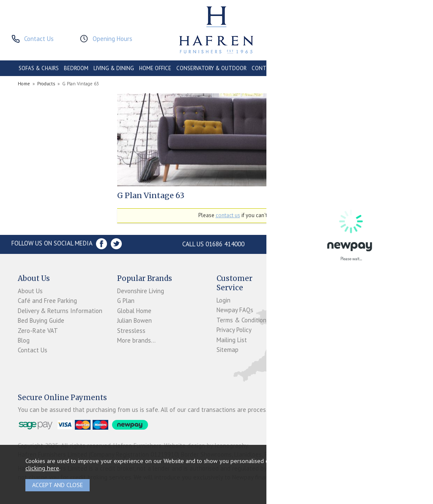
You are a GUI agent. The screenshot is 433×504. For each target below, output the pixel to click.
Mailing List (232, 340)
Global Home (134, 311)
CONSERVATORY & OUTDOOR (211, 68)
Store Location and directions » (336, 244)
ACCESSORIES (373, 68)
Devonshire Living (141, 291)
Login (223, 300)
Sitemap (227, 350)
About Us (30, 291)
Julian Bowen (134, 320)
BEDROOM (76, 68)
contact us (228, 215)
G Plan (126, 301)
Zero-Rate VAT (38, 331)
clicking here (42, 468)
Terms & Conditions (243, 320)
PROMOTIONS (335, 68)
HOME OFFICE (155, 68)
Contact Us (33, 350)
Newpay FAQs (235, 310)
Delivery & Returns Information (60, 311)
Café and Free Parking (47, 301)
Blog (24, 340)
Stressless (131, 331)
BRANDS (405, 68)
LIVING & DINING (114, 68)
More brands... (136, 340)
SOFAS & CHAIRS (39, 68)
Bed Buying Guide (41, 320)
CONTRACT (266, 68)
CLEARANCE (299, 68)
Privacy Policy (234, 330)
